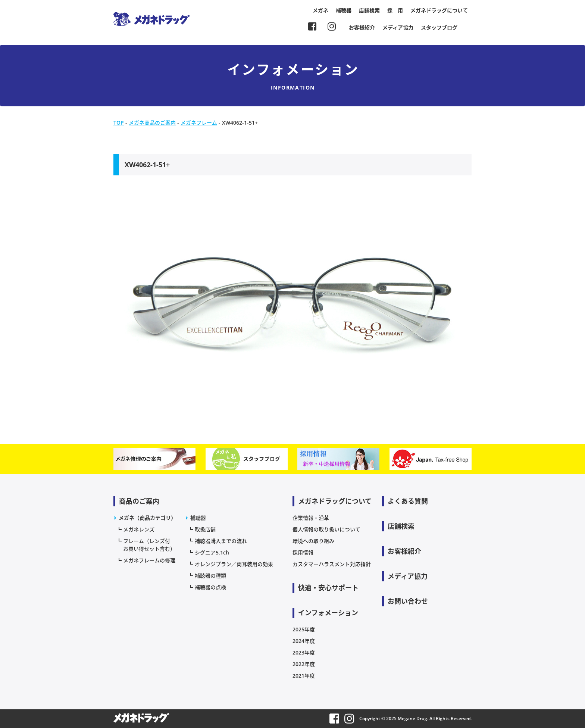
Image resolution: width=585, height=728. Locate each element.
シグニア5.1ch (212, 552)
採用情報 (303, 552)
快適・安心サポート (328, 588)
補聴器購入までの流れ (221, 541)
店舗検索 (369, 10)
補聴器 (344, 10)
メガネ (320, 10)
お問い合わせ (408, 601)
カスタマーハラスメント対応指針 (332, 564)
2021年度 (304, 676)
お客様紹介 (362, 27)
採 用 (395, 10)
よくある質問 (408, 501)
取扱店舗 (205, 529)
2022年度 (304, 664)
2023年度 (304, 652)
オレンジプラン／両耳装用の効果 (234, 564)
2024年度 (304, 641)
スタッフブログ (439, 27)
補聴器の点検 (210, 587)
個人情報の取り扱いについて (326, 529)
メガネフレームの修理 (149, 560)
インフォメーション (328, 613)
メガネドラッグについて (439, 10)
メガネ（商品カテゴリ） (147, 518)
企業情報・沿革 (311, 518)
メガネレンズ (139, 529)
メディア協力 (398, 27)
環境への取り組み (313, 541)
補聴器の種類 (210, 576)
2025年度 (304, 629)
